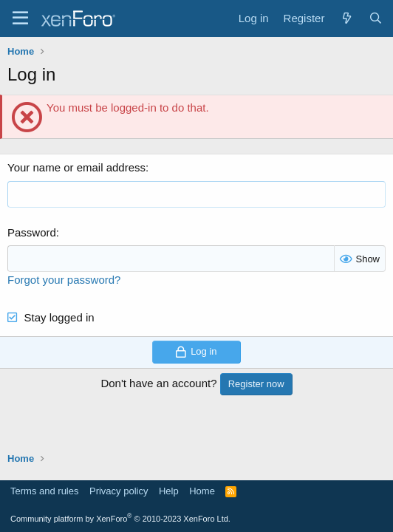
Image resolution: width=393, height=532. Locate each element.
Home (202, 491)
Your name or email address (76, 167)
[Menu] (20, 18)
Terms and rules (44, 491)
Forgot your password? (64, 280)
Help (169, 491)
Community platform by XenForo (120, 519)
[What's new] (346, 18)
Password (32, 232)
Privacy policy (119, 491)
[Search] (376, 18)
